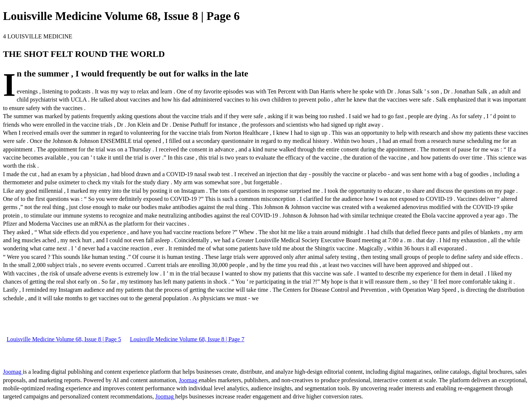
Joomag (13, 372)
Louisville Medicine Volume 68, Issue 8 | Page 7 (187, 339)
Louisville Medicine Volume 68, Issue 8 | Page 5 (64, 339)
